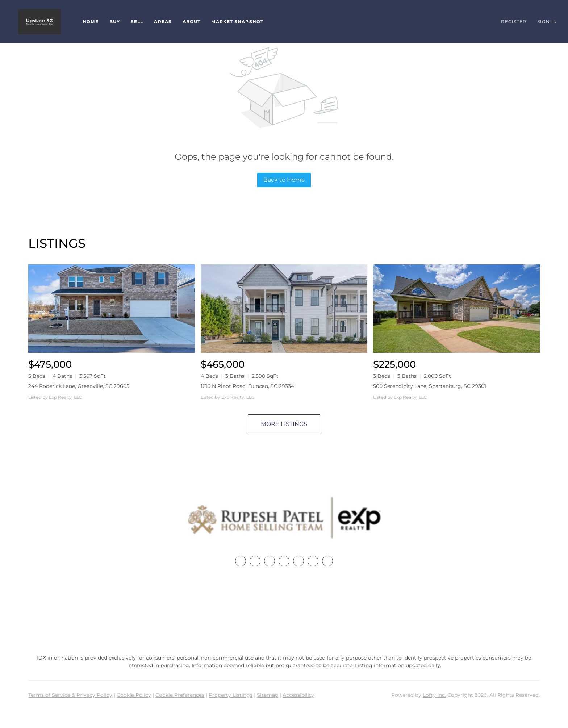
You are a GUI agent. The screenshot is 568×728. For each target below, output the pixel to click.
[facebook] (241, 561)
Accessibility (298, 695)
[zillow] (284, 561)
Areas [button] (163, 22)
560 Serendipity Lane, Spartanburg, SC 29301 (430, 386)
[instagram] (298, 561)
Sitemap (268, 695)
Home (90, 22)
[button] (39, 22)
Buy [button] (115, 22)
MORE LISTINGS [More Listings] (284, 424)
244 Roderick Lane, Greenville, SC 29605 (79, 386)
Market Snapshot (237, 22)
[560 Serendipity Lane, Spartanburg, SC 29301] (456, 309)
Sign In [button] (547, 22)
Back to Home (284, 180)
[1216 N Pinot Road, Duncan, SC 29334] (284, 309)
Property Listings (231, 695)
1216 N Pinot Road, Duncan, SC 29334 (247, 386)
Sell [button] (137, 22)
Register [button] (514, 22)
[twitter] (270, 561)
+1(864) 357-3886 (284, 612)
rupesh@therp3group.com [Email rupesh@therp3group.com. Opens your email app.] (284, 625)
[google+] (327, 561)
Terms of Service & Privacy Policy (70, 695)
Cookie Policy (134, 695)
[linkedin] (255, 561)
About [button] (192, 22)
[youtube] (313, 561)
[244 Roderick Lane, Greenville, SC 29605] (112, 309)
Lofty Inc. (434, 695)
